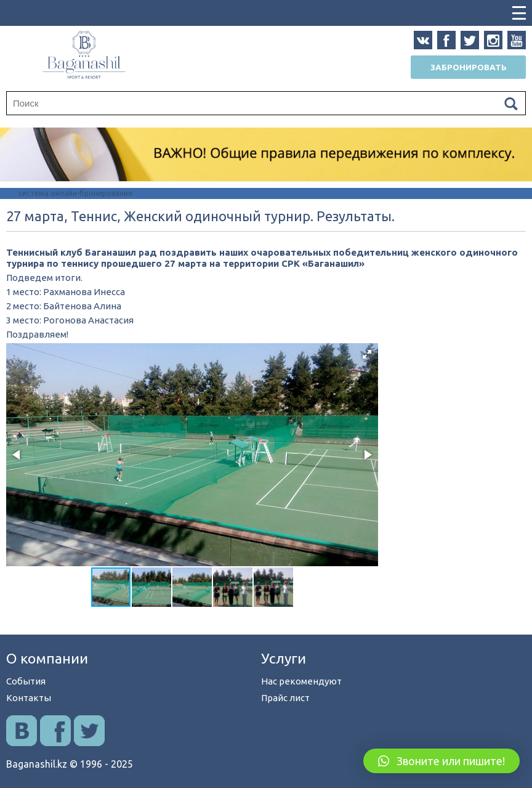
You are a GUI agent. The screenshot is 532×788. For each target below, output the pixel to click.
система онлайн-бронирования (75, 193)
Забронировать (469, 67)
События (26, 681)
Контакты (29, 698)
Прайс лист (285, 698)
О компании (47, 658)
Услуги (284, 658)
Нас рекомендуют (301, 681)
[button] (367, 354)
